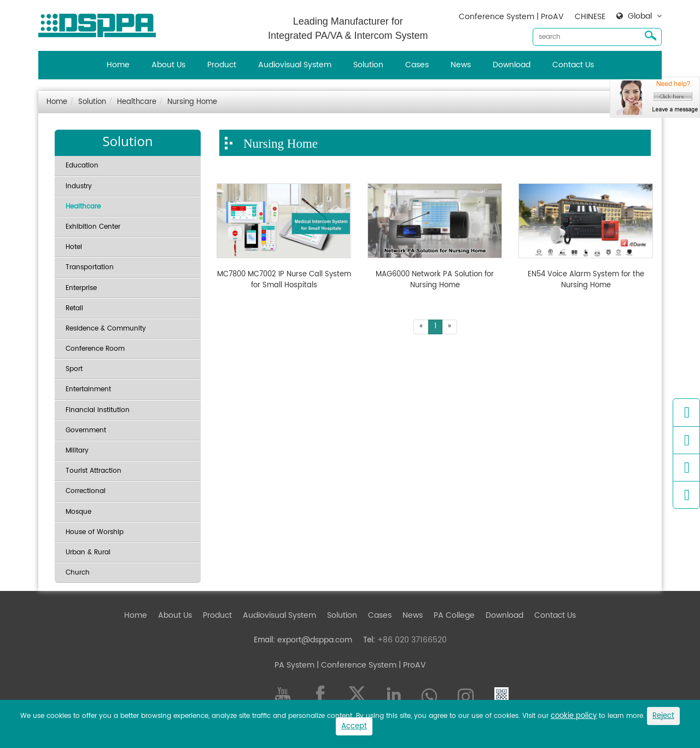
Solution (368, 65)
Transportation (90, 267)
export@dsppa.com (315, 640)
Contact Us (573, 65)
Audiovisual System (295, 65)
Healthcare (137, 102)
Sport (74, 369)
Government (86, 430)
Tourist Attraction (94, 471)
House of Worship (95, 532)
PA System (294, 665)
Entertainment (88, 389)
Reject (663, 716)
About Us (168, 65)
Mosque (78, 512)
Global (640, 16)
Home (118, 65)
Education (82, 166)
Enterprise (81, 288)
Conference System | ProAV (511, 17)
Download (512, 65)
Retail (74, 308)
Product (222, 65)
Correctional (86, 491)
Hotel (74, 247)
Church (78, 573)
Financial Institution (98, 410)
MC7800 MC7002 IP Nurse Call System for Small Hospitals (284, 280)
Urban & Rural (88, 552)
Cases (417, 65)
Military (77, 451)
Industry (79, 186)
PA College (454, 615)
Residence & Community (106, 329)
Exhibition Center (93, 227)
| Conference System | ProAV (370, 665)
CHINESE (590, 17)
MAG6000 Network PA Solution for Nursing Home (435, 280)
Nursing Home (192, 102)
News (461, 65)
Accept (354, 726)
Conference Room (95, 349)
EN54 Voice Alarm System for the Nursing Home (586, 280)
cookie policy (574, 716)
